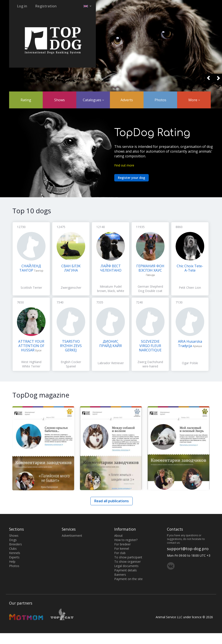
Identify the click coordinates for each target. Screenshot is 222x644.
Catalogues (93, 100)
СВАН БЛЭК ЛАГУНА (71, 268)
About (118, 536)
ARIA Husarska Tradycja (190, 344)
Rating (26, 100)
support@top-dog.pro (188, 549)
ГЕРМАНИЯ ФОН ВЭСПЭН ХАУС (150, 268)
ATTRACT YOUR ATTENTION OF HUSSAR (31, 346)
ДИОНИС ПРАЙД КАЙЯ (111, 344)
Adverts (127, 100)
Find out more (124, 165)
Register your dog (131, 178)
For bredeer (122, 544)
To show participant (128, 557)
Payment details (126, 570)
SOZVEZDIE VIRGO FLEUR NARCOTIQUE (150, 346)
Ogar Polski (190, 363)
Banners (120, 575)
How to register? (126, 540)
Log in (22, 6)
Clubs (13, 549)
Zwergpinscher (71, 288)
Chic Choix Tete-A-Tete (190, 268)
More (194, 100)
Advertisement (72, 536)
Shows (60, 100)
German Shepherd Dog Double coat (150, 289)
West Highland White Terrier (31, 364)
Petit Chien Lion (190, 288)
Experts (14, 557)
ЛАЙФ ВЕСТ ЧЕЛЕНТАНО (111, 268)
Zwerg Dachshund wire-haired (150, 364)
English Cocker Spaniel (71, 364)
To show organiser (127, 562)
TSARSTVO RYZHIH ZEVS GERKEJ (71, 346)
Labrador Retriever (111, 363)
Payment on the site (128, 579)
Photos (160, 100)
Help (12, 562)
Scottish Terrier (31, 288)
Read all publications (112, 501)
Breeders (16, 544)
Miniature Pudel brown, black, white (111, 289)
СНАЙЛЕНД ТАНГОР (30, 268)
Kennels (15, 553)
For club (120, 553)
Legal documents (126, 566)
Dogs (13, 540)
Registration (46, 6)
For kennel (122, 549)
